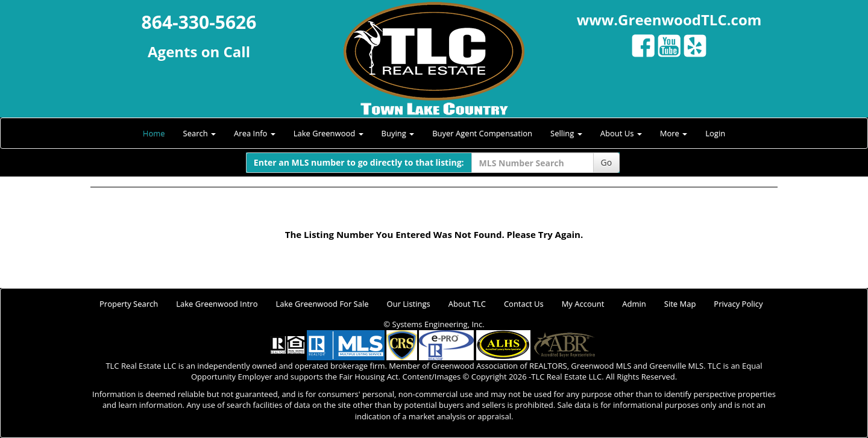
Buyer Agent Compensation (482, 133)
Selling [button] (566, 133)
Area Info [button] (255, 133)
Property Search (129, 304)
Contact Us (524, 304)
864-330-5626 (199, 22)
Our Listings (409, 304)
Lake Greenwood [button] (329, 133)
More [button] (674, 133)
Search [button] (200, 133)
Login (715, 133)
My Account (583, 304)
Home (154, 133)
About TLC (467, 304)
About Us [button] (621, 133)
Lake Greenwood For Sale (322, 304)
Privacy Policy (738, 304)
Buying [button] (398, 133)
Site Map (680, 304)
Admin (634, 304)
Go (607, 162)
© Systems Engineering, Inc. (434, 324)
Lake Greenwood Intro (217, 304)
